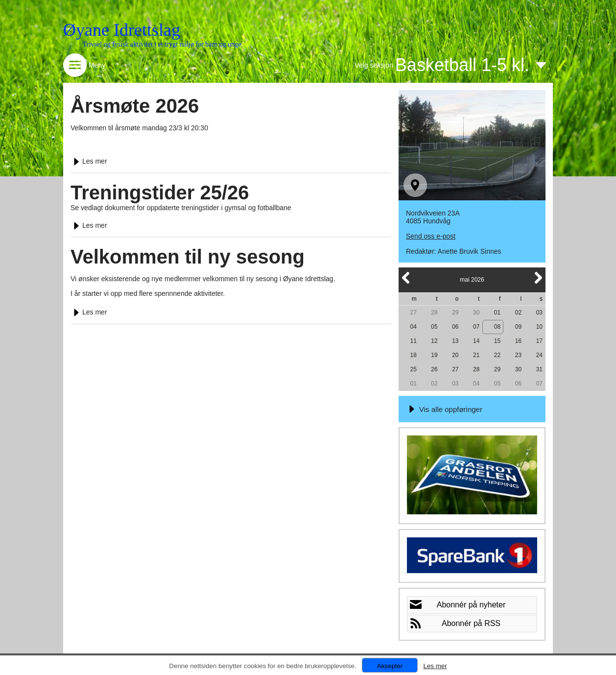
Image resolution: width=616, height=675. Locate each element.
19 (434, 355)
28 (434, 313)
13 (455, 341)
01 (497, 313)
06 (455, 327)
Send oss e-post (431, 236)
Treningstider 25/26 (160, 193)
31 (539, 369)
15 (497, 341)
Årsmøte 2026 (135, 106)
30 (476, 313)
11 (413, 341)
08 (497, 327)
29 (455, 313)
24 (539, 355)
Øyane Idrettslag (122, 30)
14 (476, 341)
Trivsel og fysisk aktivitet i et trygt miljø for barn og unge (162, 44)
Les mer (89, 161)
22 (497, 355)
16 (518, 341)
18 (413, 355)
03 (539, 313)
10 (539, 327)
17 (539, 341)
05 (434, 327)
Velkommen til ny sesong (188, 257)
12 (434, 341)
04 (413, 327)
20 (455, 355)
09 (518, 327)
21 (476, 355)
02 (518, 313)
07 (476, 327)
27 (413, 313)
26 (434, 369)
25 (413, 369)
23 (518, 355)
